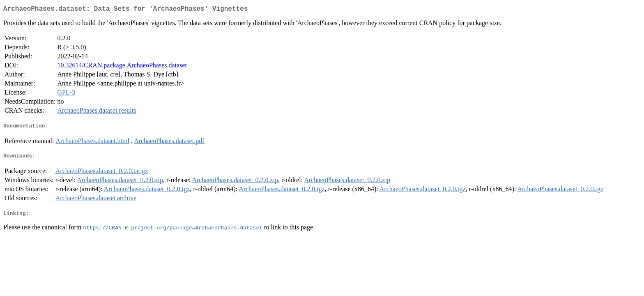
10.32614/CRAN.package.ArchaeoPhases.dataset (122, 67)
